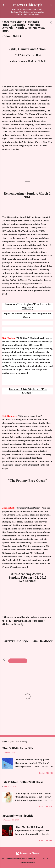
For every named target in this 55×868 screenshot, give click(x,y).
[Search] (51, 6)
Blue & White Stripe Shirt (18, 748)
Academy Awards (18, 661)
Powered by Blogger (27, 853)
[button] (51, 23)
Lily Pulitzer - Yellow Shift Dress (23, 782)
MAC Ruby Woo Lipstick (18, 816)
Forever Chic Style (27, 5)
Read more (46, 773)
